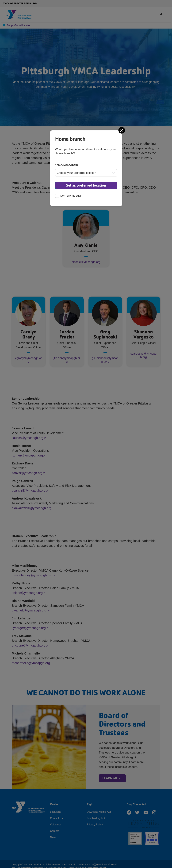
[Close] (122, 130)
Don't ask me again (69, 196)
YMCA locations (67, 165)
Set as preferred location (86, 185)
